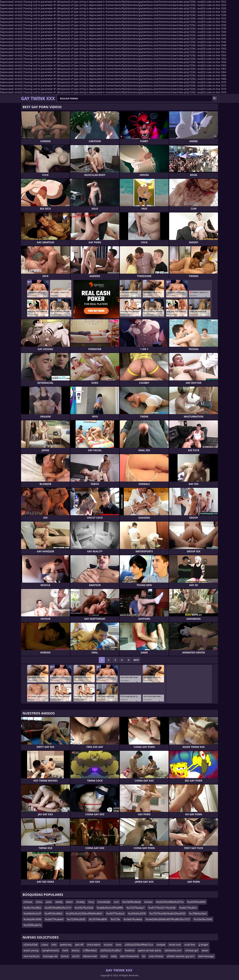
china (39, 902)
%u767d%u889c (98, 919)
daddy (59, 902)
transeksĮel (104, 902)
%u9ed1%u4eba (133, 919)
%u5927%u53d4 (84, 908)
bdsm (69, 902)
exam (205, 950)
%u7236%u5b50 (76, 919)
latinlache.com (173, 950)
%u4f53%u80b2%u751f (58, 908)
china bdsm (94, 945)
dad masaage (206, 956)
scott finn (190, 945)
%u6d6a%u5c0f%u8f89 (110, 908)
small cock (175, 945)
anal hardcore (31, 956)
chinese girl (192, 950)
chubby (80, 902)
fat (144, 956)
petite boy (66, 945)
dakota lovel (90, 956)
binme (65, 956)
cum (116, 902)
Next (136, 660)
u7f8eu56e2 (90, 950)
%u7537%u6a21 (136, 908)
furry (91, 902)
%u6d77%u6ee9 (54, 919)
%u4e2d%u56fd (32, 919)
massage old (50, 956)
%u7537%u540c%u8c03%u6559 (167, 913)
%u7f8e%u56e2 (198, 913)
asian (49, 902)
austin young (31, 950)
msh (54, 945)
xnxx (119, 945)
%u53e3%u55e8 (203, 919)
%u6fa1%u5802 (32, 908)
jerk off (79, 945)
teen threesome (129, 956)
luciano (108, 945)
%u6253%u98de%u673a (170, 902)
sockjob (161, 945)
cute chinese (156, 956)
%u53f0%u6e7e (32, 925)
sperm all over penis (150, 950)
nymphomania (50, 950)
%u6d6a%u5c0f (32, 913)
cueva (45, 945)
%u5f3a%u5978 (137, 913)
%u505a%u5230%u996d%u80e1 (84, 913)
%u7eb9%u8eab (132, 902)
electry (76, 950)
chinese (28, 902)
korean (148, 902)
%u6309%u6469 (196, 902)
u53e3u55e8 (31, 945)
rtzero (104, 956)
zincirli (76, 956)
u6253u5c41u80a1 (111, 950)
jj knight (203, 945)
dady (114, 956)
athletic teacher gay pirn (181, 956)
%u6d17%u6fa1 (188, 908)
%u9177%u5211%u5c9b (162, 908)
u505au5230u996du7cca (139, 945)
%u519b (115, 919)
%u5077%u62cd (115, 913)
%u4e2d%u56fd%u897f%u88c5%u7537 (168, 919)
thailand (130, 950)
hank (65, 950)
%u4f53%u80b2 (54, 913)
